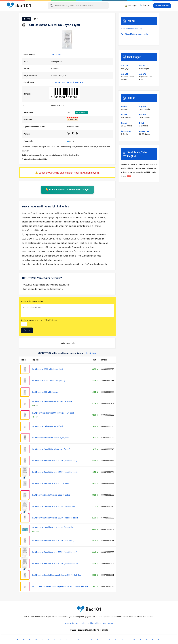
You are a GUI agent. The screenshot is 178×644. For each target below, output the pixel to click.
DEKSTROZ (56, 55)
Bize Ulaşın (108, 623)
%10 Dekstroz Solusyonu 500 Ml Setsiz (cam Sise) (53, 413)
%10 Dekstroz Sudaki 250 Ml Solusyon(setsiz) (51, 449)
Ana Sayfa (70, 623)
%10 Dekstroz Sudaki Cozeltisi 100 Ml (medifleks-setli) (54, 461)
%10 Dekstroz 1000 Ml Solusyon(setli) (48, 369)
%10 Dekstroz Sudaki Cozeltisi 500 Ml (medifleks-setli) (54, 552)
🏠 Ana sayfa (131, 6)
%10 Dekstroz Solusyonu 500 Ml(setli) (48, 426)
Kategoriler (81, 623)
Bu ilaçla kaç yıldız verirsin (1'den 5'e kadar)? (40, 320)
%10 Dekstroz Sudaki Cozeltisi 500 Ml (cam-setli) (52, 527)
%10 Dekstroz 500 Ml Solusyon (45, 392)
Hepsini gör (91, 353)
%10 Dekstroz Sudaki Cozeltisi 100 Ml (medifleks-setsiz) (55, 472)
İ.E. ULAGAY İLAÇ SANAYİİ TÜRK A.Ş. (67, 82)
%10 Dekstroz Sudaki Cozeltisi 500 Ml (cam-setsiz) (53, 541)
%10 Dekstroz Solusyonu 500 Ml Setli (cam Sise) (52, 401)
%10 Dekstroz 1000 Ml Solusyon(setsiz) (48, 381)
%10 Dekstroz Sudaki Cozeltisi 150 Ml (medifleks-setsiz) (55, 518)
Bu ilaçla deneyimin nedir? (32, 301)
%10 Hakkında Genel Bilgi (132, 29)
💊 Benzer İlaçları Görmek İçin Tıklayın (67, 190)
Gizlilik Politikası (94, 623)
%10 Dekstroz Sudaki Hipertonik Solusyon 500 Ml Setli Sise (57, 575)
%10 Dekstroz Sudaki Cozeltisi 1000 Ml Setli (50, 483)
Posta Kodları (162, 6)
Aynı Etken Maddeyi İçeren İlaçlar (135, 34)
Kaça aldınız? (81, 112)
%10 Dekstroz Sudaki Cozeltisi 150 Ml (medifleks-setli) (54, 506)
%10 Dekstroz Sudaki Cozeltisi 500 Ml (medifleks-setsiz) (55, 564)
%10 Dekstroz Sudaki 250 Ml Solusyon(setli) (50, 438)
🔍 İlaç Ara (145, 6)
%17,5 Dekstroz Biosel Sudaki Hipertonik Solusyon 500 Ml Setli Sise (60, 586)
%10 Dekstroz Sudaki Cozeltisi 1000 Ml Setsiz (51, 495)
